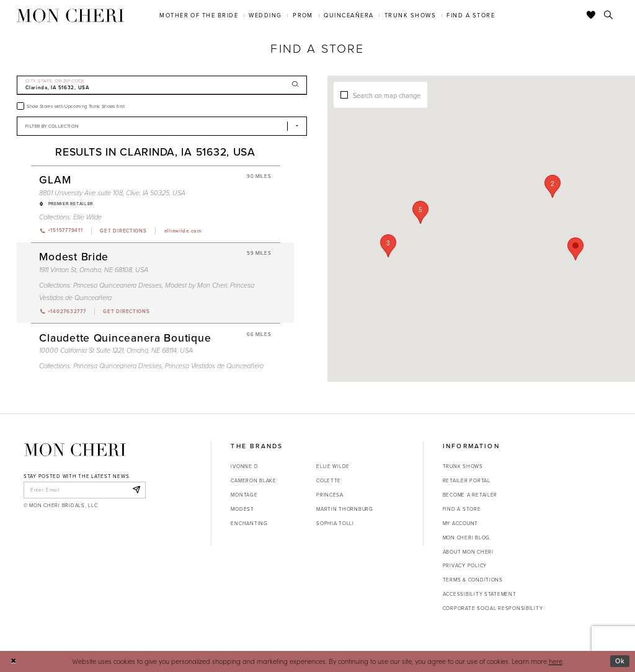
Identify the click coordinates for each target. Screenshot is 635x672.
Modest (242, 509)
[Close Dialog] (13, 661)
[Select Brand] (162, 126)
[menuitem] (199, 15)
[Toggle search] (609, 15)
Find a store (462, 509)
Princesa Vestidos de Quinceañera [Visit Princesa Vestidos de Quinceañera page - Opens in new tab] (214, 366)
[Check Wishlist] (591, 15)
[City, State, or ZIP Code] (162, 85)
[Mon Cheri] (75, 450)
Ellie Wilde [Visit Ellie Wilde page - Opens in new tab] (87, 217)
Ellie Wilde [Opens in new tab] (333, 466)
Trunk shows (463, 466)
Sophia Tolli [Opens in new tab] (335, 523)
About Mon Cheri (468, 552)
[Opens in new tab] (123, 231)
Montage (244, 495)
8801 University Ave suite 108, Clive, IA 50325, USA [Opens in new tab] (112, 193)
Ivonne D (244, 466)
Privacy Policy (465, 565)
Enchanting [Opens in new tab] (249, 523)
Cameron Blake (253, 480)
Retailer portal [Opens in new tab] (467, 480)
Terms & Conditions (473, 580)
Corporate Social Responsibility (493, 608)
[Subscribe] (136, 490)
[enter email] (85, 490)
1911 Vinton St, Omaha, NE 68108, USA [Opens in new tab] (94, 270)
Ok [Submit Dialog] (620, 661)
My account (460, 523)
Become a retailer (470, 495)
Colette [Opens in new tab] (329, 480)
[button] (553, 186)
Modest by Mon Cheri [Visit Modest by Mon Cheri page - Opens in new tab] (196, 285)
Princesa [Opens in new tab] (330, 495)
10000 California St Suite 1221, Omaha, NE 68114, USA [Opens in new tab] (116, 350)
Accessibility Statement (480, 594)
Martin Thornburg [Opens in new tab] (345, 509)
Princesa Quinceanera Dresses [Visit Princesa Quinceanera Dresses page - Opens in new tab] (118, 285)
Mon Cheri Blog (466, 537)
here (556, 661)
